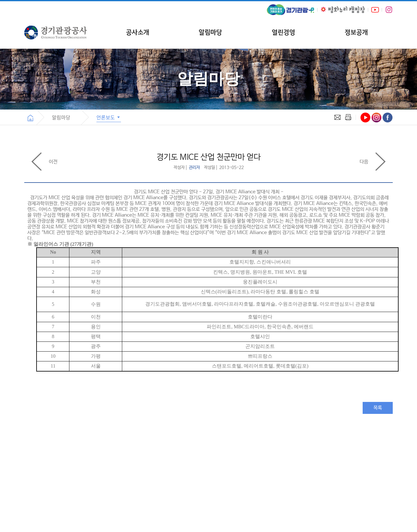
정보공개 (356, 32)
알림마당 (210, 32)
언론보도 (109, 117)
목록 (378, 408)
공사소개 (138, 32)
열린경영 (283, 32)
